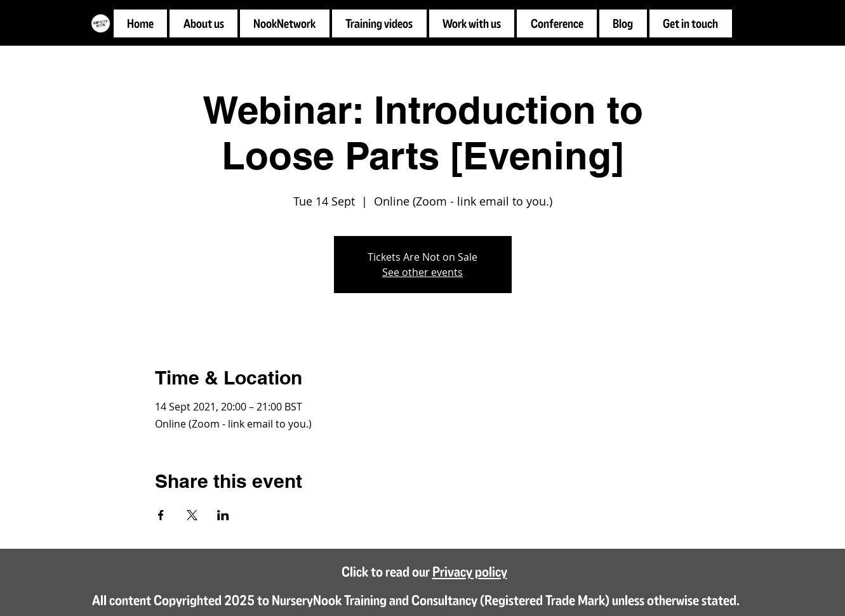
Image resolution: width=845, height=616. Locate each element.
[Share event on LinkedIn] (223, 515)
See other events (422, 272)
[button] (472, 23)
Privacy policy (470, 571)
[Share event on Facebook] (161, 515)
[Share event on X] (192, 515)
